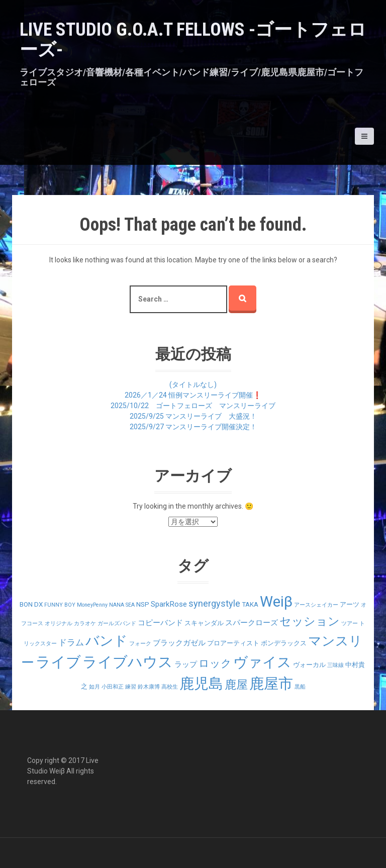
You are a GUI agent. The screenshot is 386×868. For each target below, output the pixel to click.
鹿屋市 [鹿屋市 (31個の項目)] (271, 684)
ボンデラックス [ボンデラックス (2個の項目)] (284, 643)
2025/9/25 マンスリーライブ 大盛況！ (193, 416)
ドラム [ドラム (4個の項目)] (71, 642)
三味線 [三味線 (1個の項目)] (335, 665)
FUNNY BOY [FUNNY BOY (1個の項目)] (60, 605)
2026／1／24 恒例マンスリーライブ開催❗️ (193, 395)
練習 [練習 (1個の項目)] (131, 687)
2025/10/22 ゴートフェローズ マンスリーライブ (193, 406)
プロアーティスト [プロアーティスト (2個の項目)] (233, 643)
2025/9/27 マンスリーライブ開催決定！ (193, 427)
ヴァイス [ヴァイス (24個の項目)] (262, 662)
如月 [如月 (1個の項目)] (94, 687)
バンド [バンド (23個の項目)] (107, 641)
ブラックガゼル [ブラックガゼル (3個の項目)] (179, 643)
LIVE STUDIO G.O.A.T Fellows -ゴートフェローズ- (193, 40)
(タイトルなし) (193, 384)
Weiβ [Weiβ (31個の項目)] (276, 602)
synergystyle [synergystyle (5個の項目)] (214, 603)
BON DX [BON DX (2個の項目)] (31, 604)
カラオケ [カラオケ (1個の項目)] (85, 623)
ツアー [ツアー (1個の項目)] (350, 623)
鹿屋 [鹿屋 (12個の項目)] (236, 685)
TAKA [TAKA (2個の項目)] (250, 604)
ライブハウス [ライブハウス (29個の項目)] (128, 662)
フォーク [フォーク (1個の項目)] (140, 644)
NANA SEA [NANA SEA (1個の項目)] (122, 605)
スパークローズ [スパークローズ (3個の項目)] (252, 623)
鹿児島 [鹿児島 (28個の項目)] (201, 684)
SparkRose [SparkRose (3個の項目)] (169, 604)
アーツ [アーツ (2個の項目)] (350, 604)
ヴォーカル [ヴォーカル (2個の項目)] (309, 665)
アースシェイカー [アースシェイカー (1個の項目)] (316, 605)
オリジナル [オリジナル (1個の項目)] (59, 623)
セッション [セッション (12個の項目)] (310, 621)
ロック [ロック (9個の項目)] (215, 663)
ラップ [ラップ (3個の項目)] (186, 664)
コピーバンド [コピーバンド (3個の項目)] (160, 623)
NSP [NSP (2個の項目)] (143, 604)
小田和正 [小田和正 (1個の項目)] (113, 687)
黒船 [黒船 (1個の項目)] (300, 687)
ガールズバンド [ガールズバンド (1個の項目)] (117, 623)
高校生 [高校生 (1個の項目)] (170, 687)
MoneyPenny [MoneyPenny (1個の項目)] (92, 605)
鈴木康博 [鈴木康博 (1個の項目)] (149, 687)
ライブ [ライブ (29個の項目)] (58, 662)
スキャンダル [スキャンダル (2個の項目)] (204, 623)
